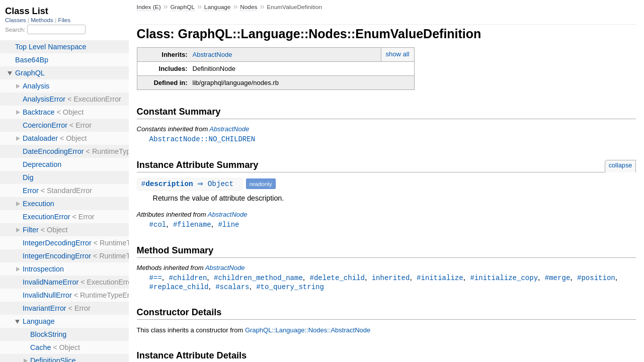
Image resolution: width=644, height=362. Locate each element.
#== (156, 279)
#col (158, 225)
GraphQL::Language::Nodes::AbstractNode (308, 332)
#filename (192, 225)
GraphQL (182, 7)
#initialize (440, 279)
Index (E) (149, 7)
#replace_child (179, 288)
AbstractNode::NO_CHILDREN (202, 139)
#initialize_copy (504, 279)
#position (596, 279)
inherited (391, 279)
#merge (558, 279)
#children (188, 279)
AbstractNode (213, 55)
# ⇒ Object (191, 184)
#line (228, 225)
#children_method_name (258, 279)
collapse (621, 166)
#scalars (232, 288)
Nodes (249, 7)
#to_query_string (290, 288)
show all (398, 54)
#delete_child (337, 279)
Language (218, 7)
